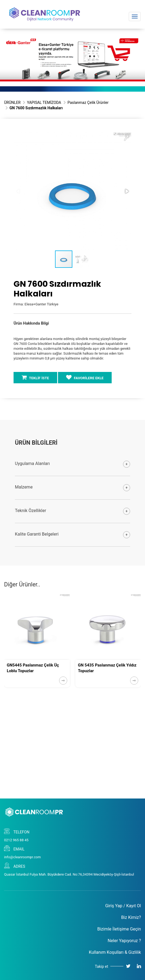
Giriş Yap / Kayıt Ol (123, 906)
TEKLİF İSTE (35, 377)
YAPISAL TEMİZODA (44, 103)
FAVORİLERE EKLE (85, 377)
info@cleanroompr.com (22, 857)
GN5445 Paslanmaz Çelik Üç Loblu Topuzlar (33, 668)
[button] (127, 137)
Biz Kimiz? (131, 917)
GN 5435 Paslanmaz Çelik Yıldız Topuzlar (107, 668)
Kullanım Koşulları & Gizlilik (115, 952)
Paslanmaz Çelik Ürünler (88, 103)
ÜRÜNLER (12, 103)
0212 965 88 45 (16, 840)
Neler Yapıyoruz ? (124, 941)
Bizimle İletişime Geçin (119, 929)
